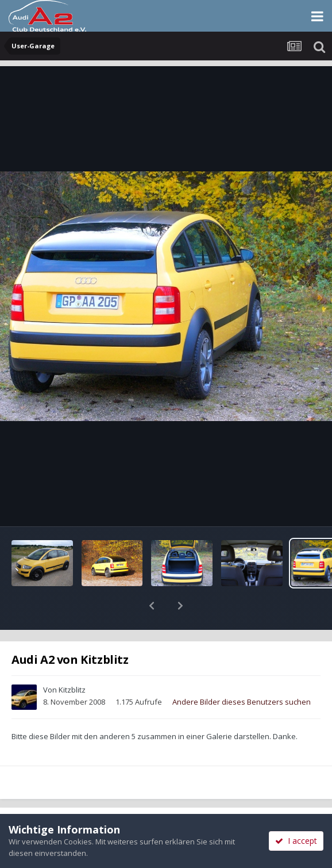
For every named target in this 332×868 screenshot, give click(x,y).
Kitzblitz (72, 660)
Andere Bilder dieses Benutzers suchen (242, 672)
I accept (296, 841)
